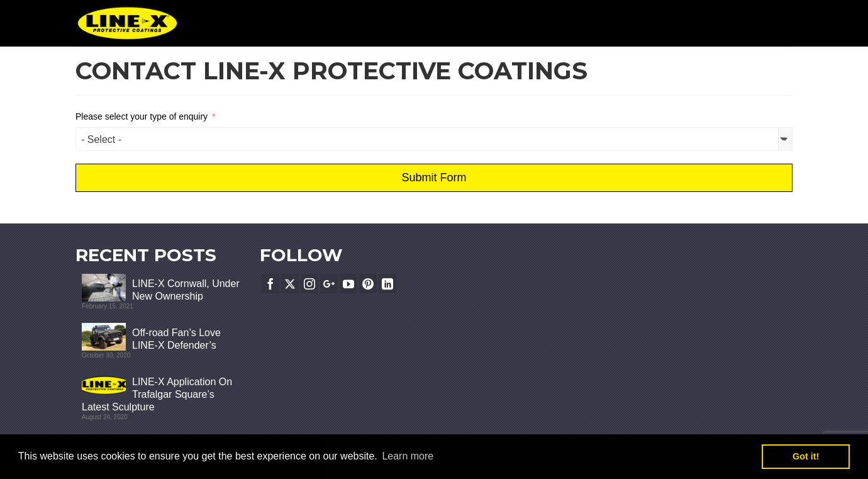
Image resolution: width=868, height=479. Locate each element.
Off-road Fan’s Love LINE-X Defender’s (176, 339)
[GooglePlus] (329, 284)
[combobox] (434, 139)
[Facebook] (270, 284)
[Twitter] (290, 284)
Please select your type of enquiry (142, 116)
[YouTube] (348, 284)
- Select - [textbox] (101, 139)
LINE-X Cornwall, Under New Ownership (186, 290)
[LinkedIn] (387, 284)
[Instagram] (309, 284)
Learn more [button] (408, 456)
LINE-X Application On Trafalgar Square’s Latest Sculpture (157, 394)
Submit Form (434, 178)
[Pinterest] (368, 284)
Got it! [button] (806, 456)
